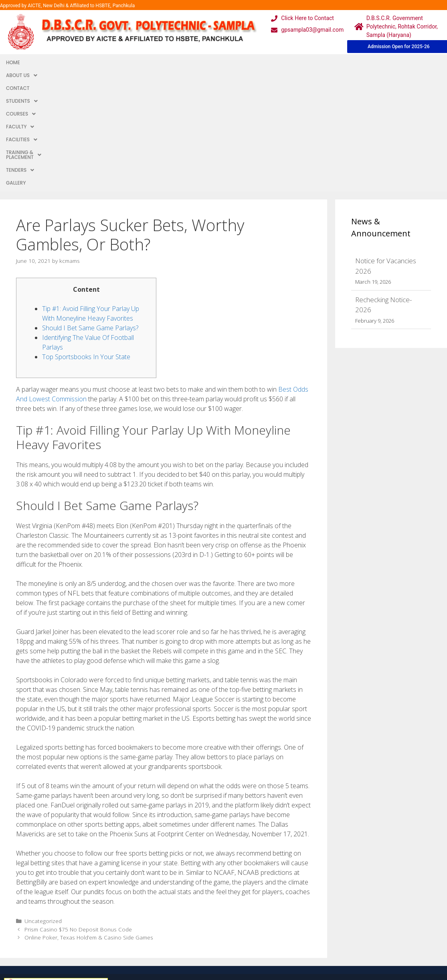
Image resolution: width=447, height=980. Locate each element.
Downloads (135, 914)
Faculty (190, 62)
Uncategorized (43, 800)
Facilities (228, 62)
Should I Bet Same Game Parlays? (90, 207)
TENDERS (338, 62)
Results (190, 914)
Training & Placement (284, 62)
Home (13, 62)
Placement (195, 930)
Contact (79, 62)
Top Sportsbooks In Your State (86, 236)
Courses (153, 62)
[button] (44, 63)
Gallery (369, 62)
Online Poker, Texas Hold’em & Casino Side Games (89, 817)
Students (114, 62)
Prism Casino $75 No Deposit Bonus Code (78, 809)
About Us (44, 62)
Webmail (192, 881)
